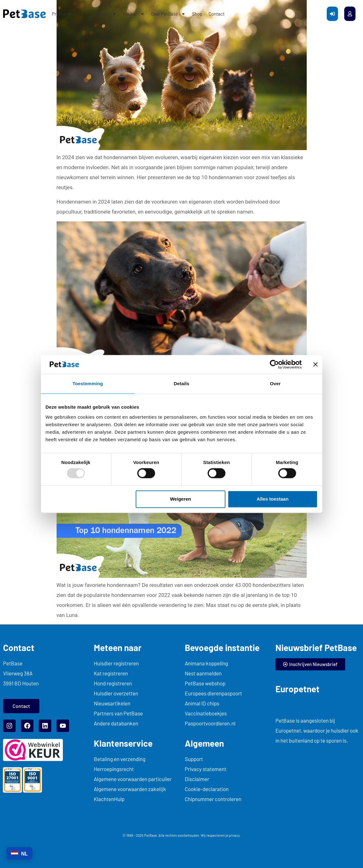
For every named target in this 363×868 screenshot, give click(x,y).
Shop (197, 14)
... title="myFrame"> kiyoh (318, 780)
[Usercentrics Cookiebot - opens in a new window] (274, 364)
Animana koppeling (206, 663)
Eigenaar (104, 14)
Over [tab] (275, 384)
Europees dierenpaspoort (213, 693)
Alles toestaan (273, 499)
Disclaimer (197, 779)
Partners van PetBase (118, 713)
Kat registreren (111, 673)
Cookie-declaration (207, 789)
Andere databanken (116, 723)
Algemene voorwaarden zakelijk (130, 789)
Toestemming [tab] (88, 384)
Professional (68, 14)
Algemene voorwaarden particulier (133, 779)
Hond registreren (113, 683)
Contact (217, 14)
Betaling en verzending (120, 759)
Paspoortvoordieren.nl (210, 723)
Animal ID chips (202, 703)
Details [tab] (182, 384)
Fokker (134, 14)
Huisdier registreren (116, 663)
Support (194, 759)
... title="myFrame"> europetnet (307, 704)
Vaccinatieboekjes (206, 713)
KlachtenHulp (109, 799)
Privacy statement (206, 769)
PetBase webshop (205, 683)
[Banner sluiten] (315, 364)
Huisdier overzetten (116, 693)
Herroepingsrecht (114, 769)
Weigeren (181, 499)
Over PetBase (168, 14)
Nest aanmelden (203, 673)
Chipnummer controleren (213, 799)
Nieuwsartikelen (112, 703)
